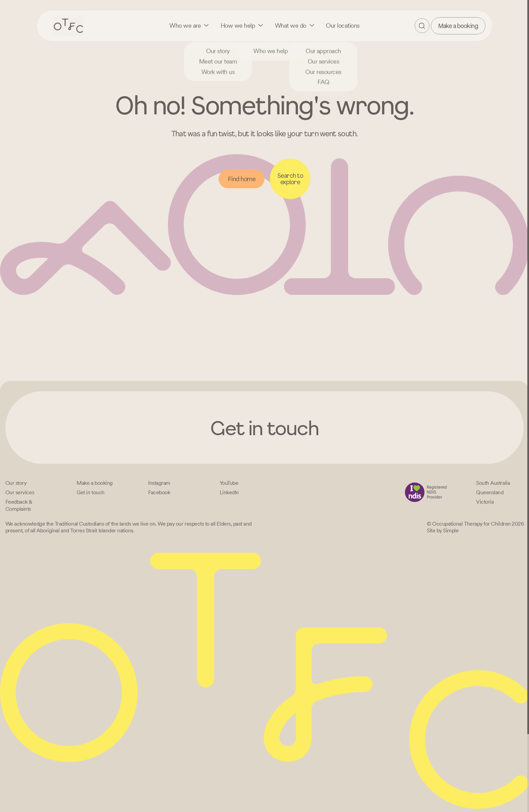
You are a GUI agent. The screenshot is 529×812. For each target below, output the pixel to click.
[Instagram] (159, 483)
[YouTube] (229, 483)
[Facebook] (159, 492)
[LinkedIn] (229, 492)
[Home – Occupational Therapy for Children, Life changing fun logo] (68, 26)
